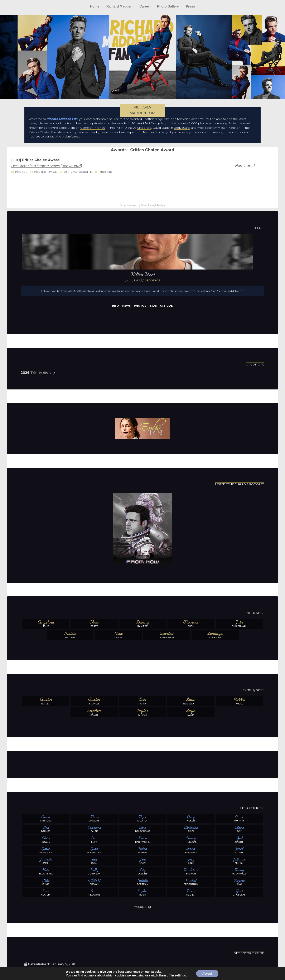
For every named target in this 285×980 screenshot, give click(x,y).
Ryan (94, 861)
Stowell (94, 701)
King (191, 861)
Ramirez (142, 624)
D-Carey (142, 818)
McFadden (46, 850)
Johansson (167, 635)
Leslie (118, 635)
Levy (94, 839)
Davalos (94, 818)
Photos (21, 172)
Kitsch (142, 712)
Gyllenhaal (239, 624)
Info (115, 306)
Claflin (46, 892)
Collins (142, 871)
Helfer (191, 892)
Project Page (46, 172)
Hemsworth (191, 701)
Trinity (36, 373)
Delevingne (142, 829)
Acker (191, 818)
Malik (191, 712)
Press (190, 6)
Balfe (94, 829)
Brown (94, 882)
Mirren (142, 850)
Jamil (46, 861)
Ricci (191, 829)
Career (145, 6)
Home (95, 6)
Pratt (94, 624)
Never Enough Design (153, 205)
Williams (70, 635)
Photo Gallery (168, 6)
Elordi (239, 850)
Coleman (215, 635)
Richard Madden (119, 6)
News (126, 306)
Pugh (191, 624)
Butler (46, 701)
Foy (239, 829)
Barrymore (142, 839)
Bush (142, 892)
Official (166, 306)
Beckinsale (46, 871)
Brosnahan (191, 882)
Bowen (46, 839)
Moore (239, 861)
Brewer (191, 871)
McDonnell (239, 871)
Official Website (78, 172)
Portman (142, 882)
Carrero (46, 818)
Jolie (46, 624)
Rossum (191, 839)
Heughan (94, 892)
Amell (239, 701)
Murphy (239, 818)
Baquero (191, 850)
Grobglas (239, 892)
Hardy (142, 701)
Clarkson (94, 871)
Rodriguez (94, 850)
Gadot (239, 839)
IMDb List (107, 172)
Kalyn (94, 712)
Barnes (46, 829)
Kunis (46, 882)
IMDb (153, 306)
